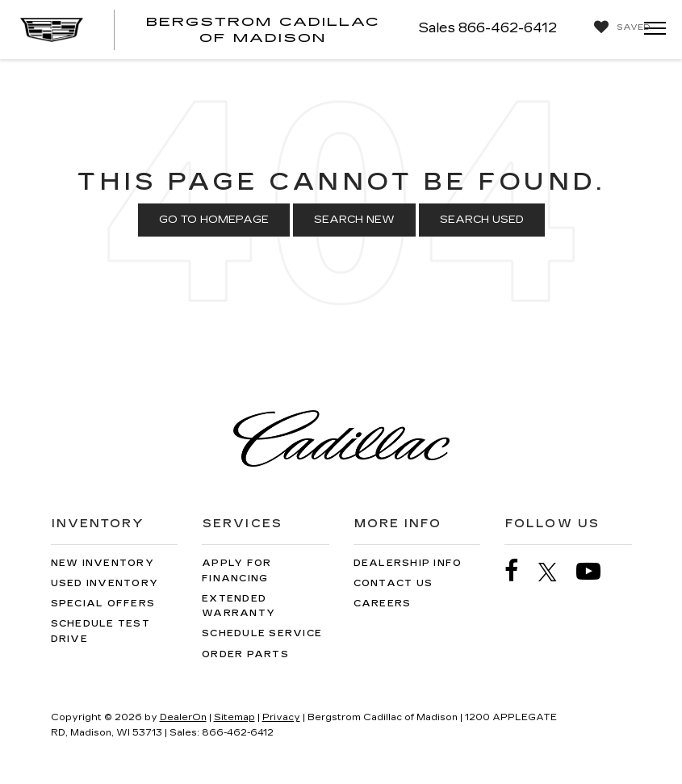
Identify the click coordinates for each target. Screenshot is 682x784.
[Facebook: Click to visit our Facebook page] (520, 571)
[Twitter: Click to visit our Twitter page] (556, 572)
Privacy (281, 717)
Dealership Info (408, 563)
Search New (354, 220)
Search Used (482, 220)
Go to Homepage (214, 220)
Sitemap (234, 717)
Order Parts (245, 654)
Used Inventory (105, 583)
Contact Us (393, 583)
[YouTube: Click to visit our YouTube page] (596, 571)
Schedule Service (262, 633)
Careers (383, 604)
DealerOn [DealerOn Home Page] (183, 717)
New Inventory (103, 563)
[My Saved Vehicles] (618, 27)
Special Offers (103, 604)
